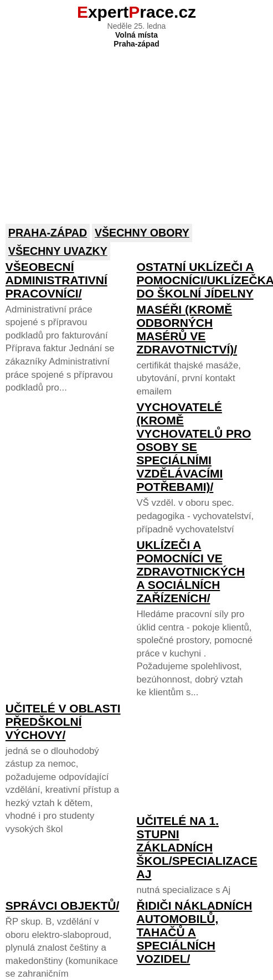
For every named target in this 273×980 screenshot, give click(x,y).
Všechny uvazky (58, 251)
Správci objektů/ (62, 905)
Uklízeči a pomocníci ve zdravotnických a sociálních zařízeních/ (190, 571)
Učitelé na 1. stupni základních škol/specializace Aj (197, 847)
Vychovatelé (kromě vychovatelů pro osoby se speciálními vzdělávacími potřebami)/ (194, 447)
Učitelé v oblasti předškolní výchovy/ (63, 722)
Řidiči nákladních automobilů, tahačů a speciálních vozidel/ (194, 932)
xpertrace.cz (136, 12)
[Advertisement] (136, 129)
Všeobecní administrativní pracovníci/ (56, 280)
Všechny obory (142, 233)
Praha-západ (48, 233)
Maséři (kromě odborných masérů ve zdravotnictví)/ (187, 329)
